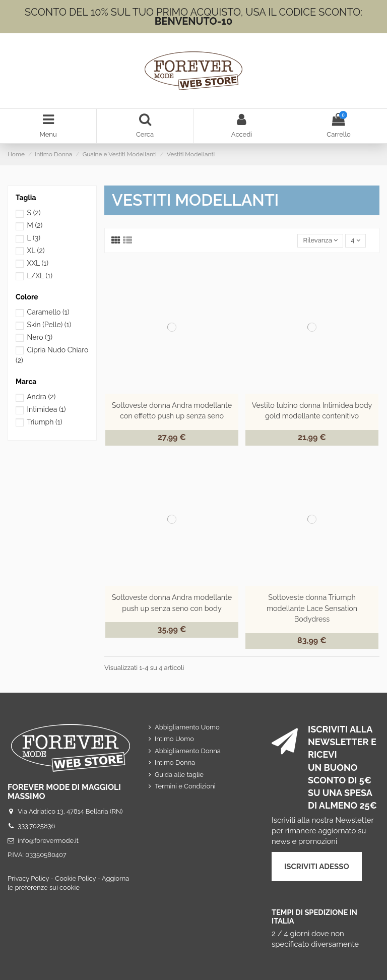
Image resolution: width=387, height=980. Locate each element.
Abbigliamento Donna (188, 751)
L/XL (40, 276)
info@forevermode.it (48, 841)
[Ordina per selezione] (320, 241)
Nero (40, 337)
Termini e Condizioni (185, 786)
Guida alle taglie (179, 775)
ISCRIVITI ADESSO (317, 867)
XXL (38, 263)
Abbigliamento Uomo (187, 727)
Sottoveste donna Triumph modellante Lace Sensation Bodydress (312, 608)
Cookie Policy (75, 878)
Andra (41, 397)
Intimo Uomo (174, 739)
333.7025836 (36, 826)
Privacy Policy (28, 878)
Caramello (48, 312)
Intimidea (47, 409)
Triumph (44, 422)
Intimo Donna (175, 762)
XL (36, 251)
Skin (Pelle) (49, 325)
